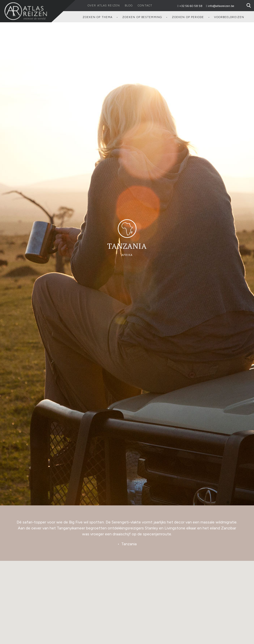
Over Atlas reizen (104, 6)
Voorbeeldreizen (229, 17)
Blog (129, 6)
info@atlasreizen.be (221, 6)
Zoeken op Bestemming (142, 17)
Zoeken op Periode (188, 17)
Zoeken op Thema (98, 17)
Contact (145, 6)
